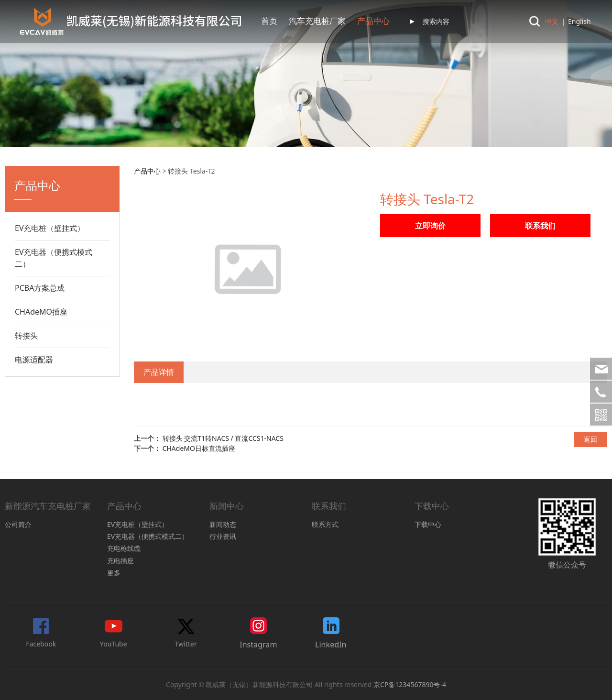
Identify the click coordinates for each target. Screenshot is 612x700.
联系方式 (325, 524)
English (579, 21)
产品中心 (277, 21)
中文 (552, 21)
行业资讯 (223, 536)
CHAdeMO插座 (41, 312)
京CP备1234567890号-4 (410, 684)
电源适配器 (34, 360)
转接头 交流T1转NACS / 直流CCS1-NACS (223, 438)
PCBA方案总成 (40, 288)
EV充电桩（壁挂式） (50, 228)
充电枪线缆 (124, 548)
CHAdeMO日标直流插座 (199, 448)
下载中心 (428, 524)
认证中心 (321, 21)
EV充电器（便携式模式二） (54, 258)
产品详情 (159, 372)
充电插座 (120, 561)
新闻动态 (223, 524)
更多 (114, 573)
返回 (590, 439)
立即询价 (430, 226)
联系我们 (365, 21)
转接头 (26, 336)
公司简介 (18, 524)
